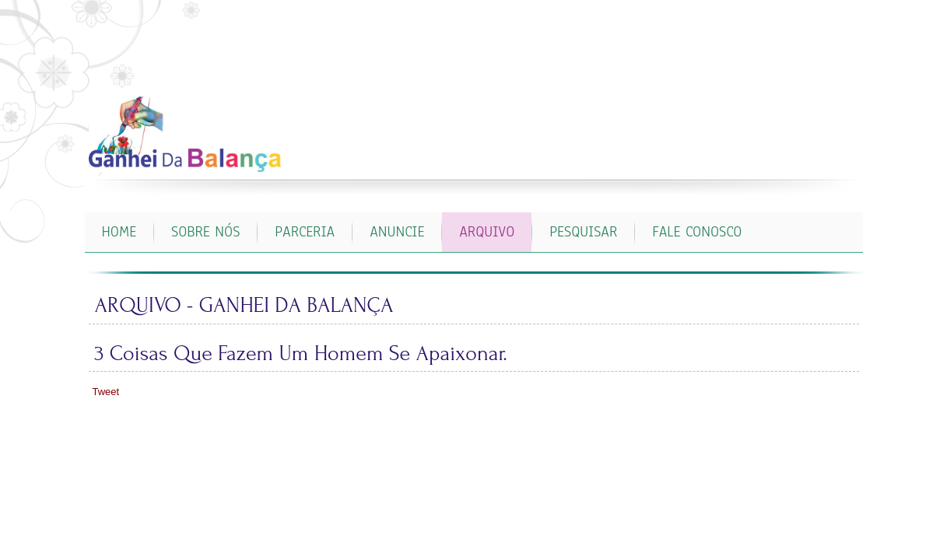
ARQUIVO (487, 232)
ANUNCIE (397, 232)
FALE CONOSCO (697, 232)
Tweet (106, 392)
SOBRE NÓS (205, 232)
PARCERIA (305, 232)
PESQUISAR (583, 232)
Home (119, 232)
